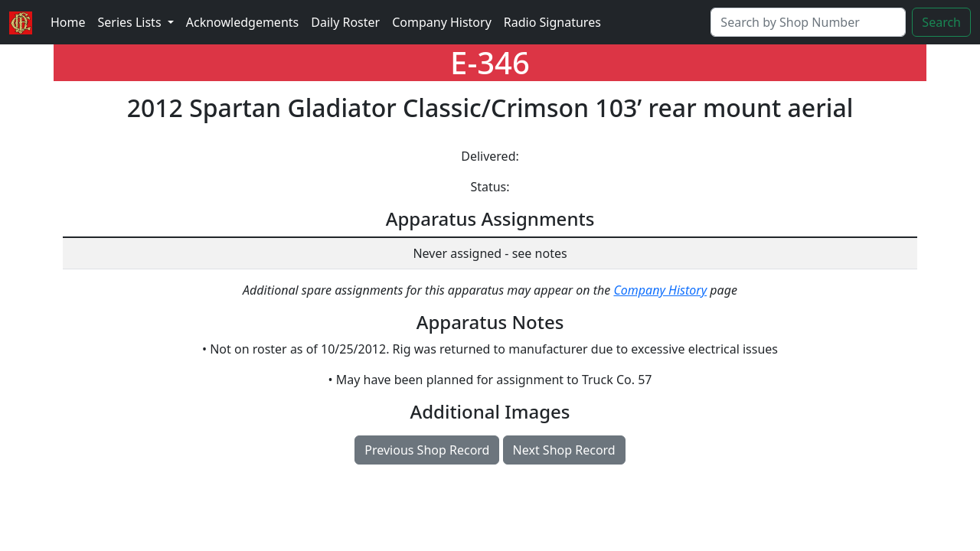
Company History (442, 22)
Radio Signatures (552, 22)
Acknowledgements (242, 22)
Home (68, 22)
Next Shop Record (564, 450)
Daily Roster (345, 22)
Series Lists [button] (131, 22)
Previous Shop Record (427, 450)
